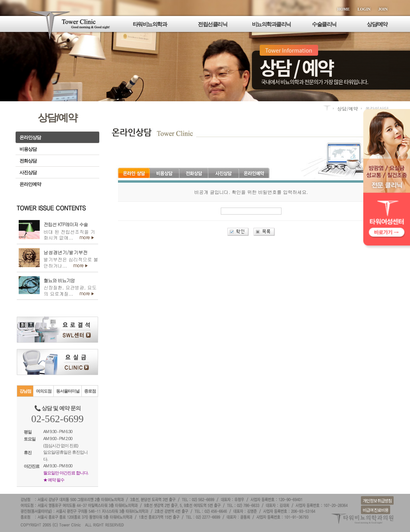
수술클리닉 (324, 24)
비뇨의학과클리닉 (271, 24)
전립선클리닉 (212, 24)
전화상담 (28, 161)
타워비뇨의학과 (150, 24)
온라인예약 (30, 184)
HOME (344, 9)
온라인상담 (30, 137)
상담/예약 (377, 24)
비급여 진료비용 (376, 510)
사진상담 (28, 173)
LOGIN (364, 9)
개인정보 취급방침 (377, 500)
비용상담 (28, 149)
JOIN (383, 9)
